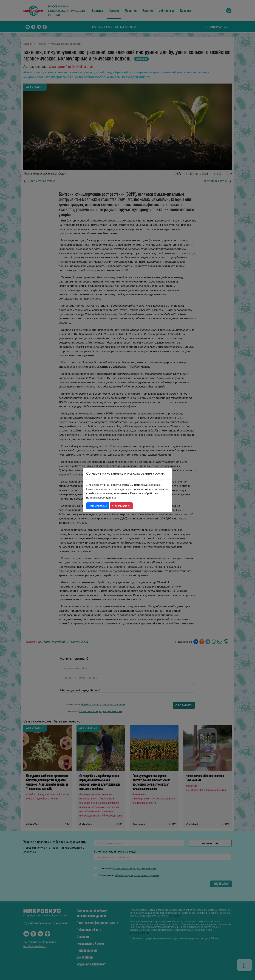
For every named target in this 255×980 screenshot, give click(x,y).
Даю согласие (98, 506)
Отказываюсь (121, 506)
